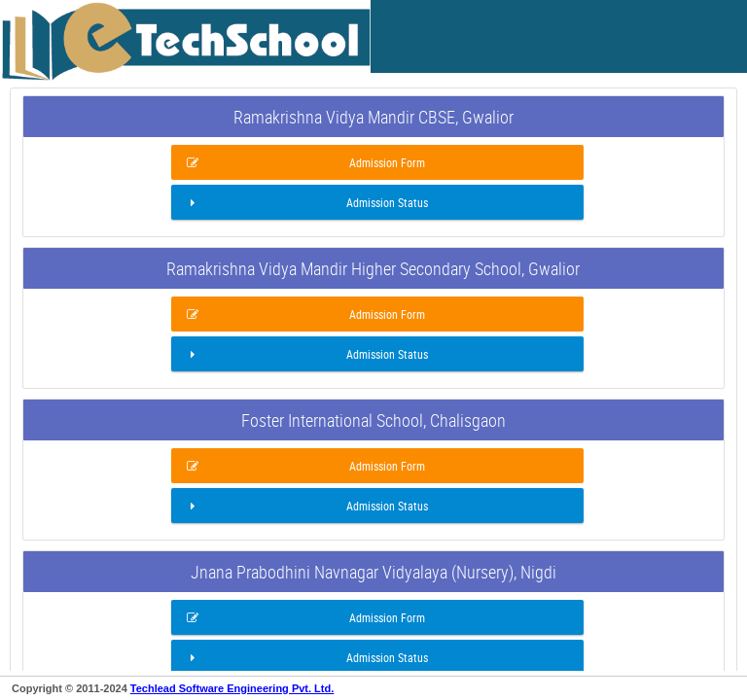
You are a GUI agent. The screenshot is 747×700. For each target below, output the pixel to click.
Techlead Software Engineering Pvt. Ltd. (232, 688)
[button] (377, 162)
